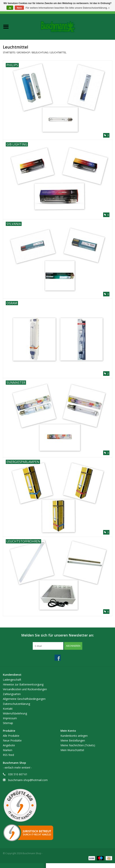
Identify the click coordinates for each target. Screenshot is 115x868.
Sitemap (8, 723)
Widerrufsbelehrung (15, 713)
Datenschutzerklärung (16, 704)
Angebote (9, 745)
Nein (19, 8)
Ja (10, 8)
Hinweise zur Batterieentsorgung (23, 684)
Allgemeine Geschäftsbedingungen (24, 699)
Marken (8, 750)
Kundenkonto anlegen (74, 736)
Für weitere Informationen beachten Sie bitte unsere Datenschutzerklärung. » (68, 8)
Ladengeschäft (12, 680)
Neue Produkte (12, 740)
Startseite (9, 52)
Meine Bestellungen (73, 740)
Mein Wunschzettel (72, 750)
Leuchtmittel (58, 52)
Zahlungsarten (12, 694)
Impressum (10, 718)
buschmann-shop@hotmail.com (28, 780)
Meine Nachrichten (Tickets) (78, 745)
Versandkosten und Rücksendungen (25, 689)
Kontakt (8, 709)
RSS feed (8, 755)
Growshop (23, 52)
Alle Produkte (11, 736)
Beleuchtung (40, 52)
